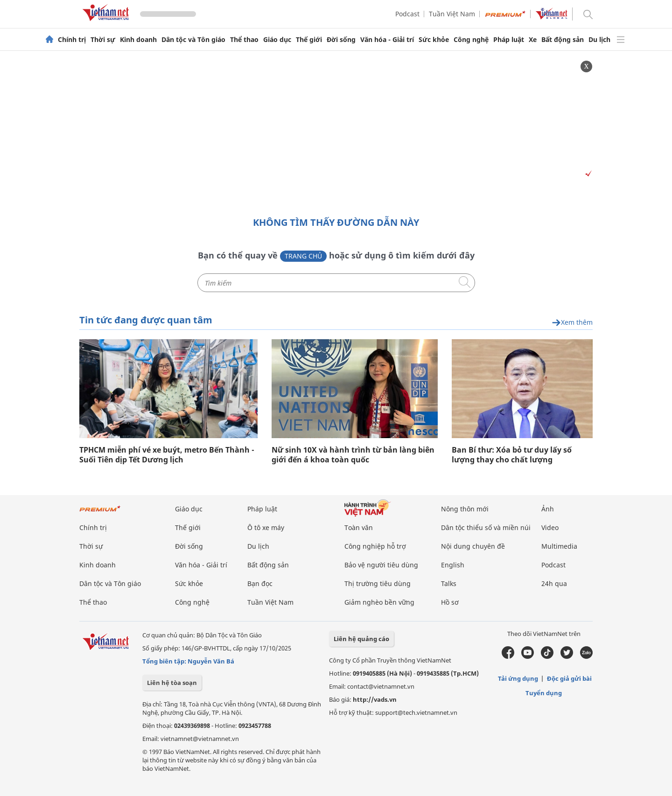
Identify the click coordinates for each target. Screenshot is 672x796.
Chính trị (72, 40)
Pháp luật (509, 40)
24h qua (554, 583)
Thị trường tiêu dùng (378, 583)
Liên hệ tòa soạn (172, 683)
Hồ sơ (450, 602)
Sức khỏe (434, 40)
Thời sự (103, 40)
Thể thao (244, 40)
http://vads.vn (375, 699)
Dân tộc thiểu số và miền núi (486, 527)
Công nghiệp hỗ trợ (375, 546)
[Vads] (587, 174)
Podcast (407, 14)
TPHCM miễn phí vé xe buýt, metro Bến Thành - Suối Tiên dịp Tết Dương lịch (167, 455)
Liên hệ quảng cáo (361, 639)
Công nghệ (471, 40)
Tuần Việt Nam (452, 14)
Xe (533, 40)
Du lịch (599, 40)
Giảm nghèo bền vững (379, 602)
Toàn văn (359, 527)
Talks (449, 583)
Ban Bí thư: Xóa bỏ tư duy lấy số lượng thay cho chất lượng (512, 455)
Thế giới (309, 40)
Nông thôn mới (465, 509)
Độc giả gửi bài (569, 678)
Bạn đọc (260, 583)
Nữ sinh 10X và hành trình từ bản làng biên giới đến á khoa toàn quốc (353, 455)
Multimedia (559, 546)
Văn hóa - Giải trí (387, 40)
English (453, 565)
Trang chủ (303, 256)
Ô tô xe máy (266, 527)
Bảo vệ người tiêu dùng (381, 565)
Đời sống (341, 40)
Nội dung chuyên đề (473, 546)
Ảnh (548, 509)
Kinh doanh (138, 40)
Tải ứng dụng (518, 678)
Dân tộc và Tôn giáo (193, 40)
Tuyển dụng (544, 693)
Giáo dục (277, 40)
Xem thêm (572, 323)
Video (550, 527)
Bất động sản (563, 40)
